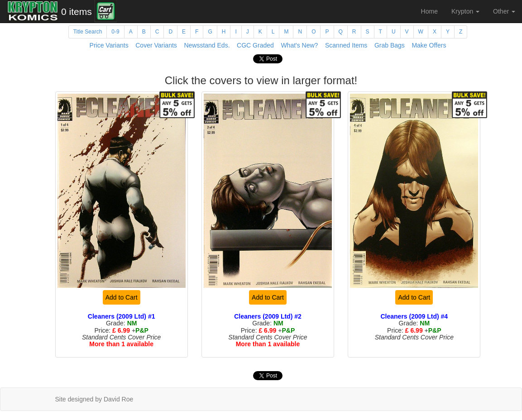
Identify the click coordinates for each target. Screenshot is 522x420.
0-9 (115, 32)
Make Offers (429, 45)
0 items (77, 12)
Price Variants (109, 45)
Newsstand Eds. (207, 45)
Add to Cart (122, 297)
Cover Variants (156, 45)
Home (429, 11)
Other (504, 11)
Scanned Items (346, 45)
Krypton (465, 11)
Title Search (88, 32)
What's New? (299, 45)
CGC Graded (255, 45)
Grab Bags (390, 45)
